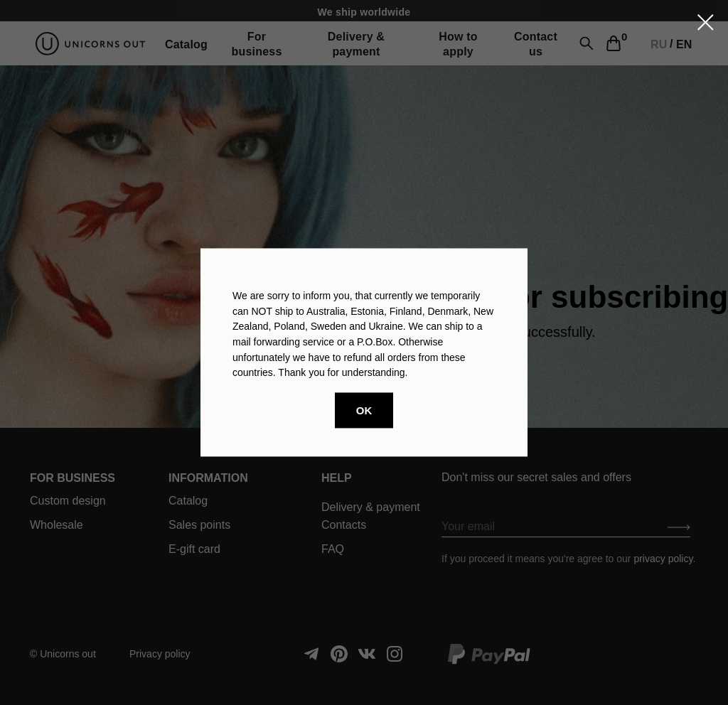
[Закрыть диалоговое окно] (706, 22)
